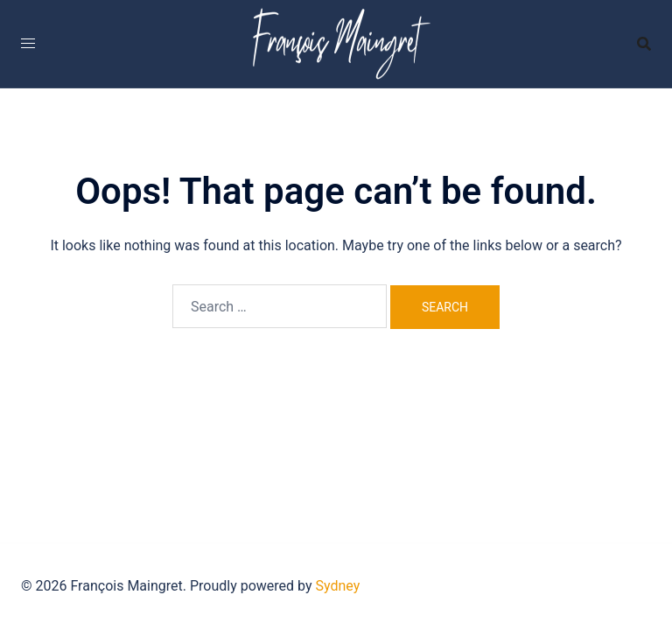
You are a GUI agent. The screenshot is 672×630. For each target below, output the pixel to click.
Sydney (338, 586)
